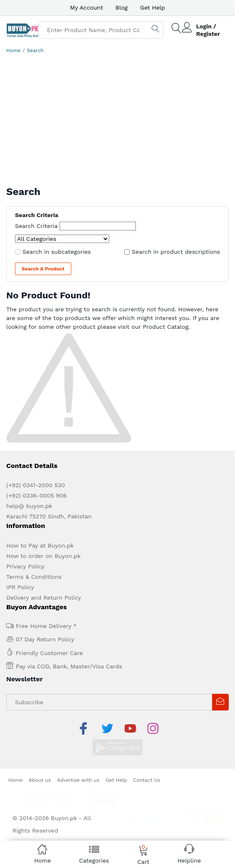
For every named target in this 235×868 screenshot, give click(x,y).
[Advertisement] (117, 119)
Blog (121, 8)
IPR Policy (20, 587)
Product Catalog (166, 327)
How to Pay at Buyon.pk (40, 545)
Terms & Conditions (34, 577)
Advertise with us (78, 760)
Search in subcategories (57, 252)
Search (35, 50)
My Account (86, 8)
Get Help (152, 8)
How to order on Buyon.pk (44, 556)
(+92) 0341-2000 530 (36, 485)
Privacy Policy (25, 566)
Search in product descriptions (176, 252)
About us (40, 760)
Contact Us (147, 760)
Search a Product (43, 269)
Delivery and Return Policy (44, 598)
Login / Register (208, 30)
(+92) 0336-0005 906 (36, 495)
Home (13, 50)
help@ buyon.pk (29, 506)
